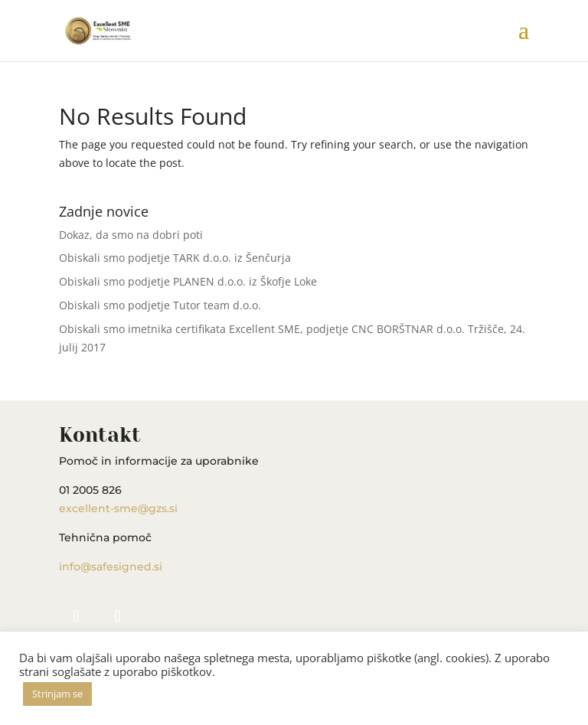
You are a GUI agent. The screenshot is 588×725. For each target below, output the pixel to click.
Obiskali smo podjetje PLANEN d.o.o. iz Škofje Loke (188, 281)
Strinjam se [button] (57, 694)
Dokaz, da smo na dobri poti (131, 235)
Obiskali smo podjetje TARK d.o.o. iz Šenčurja (175, 258)
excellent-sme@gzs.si (118, 508)
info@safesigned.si (111, 567)
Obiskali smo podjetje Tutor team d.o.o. (160, 305)
